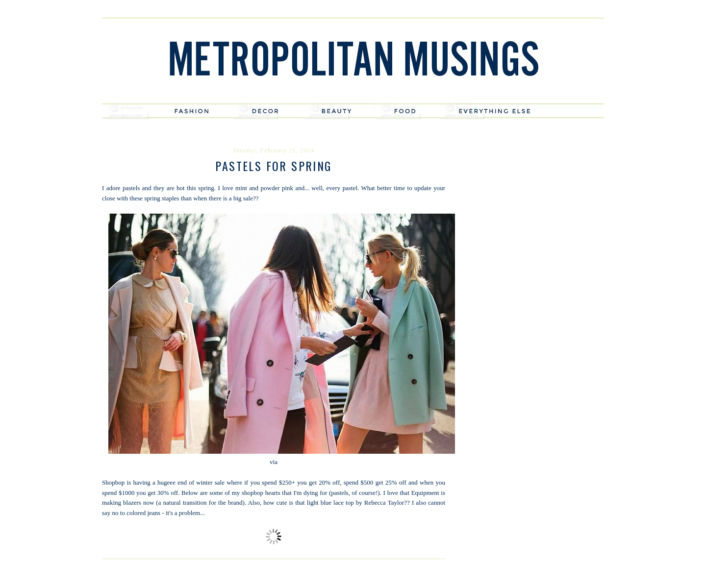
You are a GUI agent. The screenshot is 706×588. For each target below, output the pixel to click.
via (274, 462)
